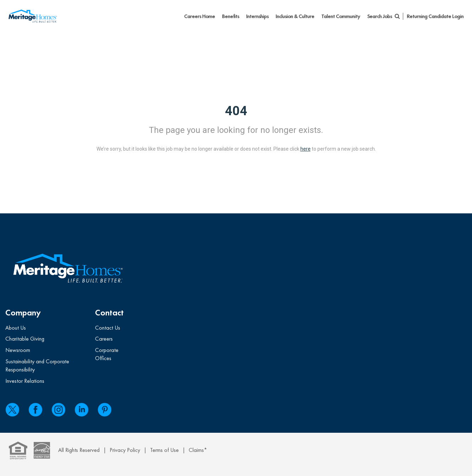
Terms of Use (164, 450)
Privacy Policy (125, 450)
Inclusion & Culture (295, 16)
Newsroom (18, 350)
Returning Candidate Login (435, 16)
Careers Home (199, 16)
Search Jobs (383, 16)
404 (236, 111)
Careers (104, 339)
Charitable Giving (25, 339)
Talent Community (341, 16)
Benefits (231, 16)
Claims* (198, 450)
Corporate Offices (107, 354)
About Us (16, 328)
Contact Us (108, 328)
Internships (257, 16)
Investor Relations (25, 381)
